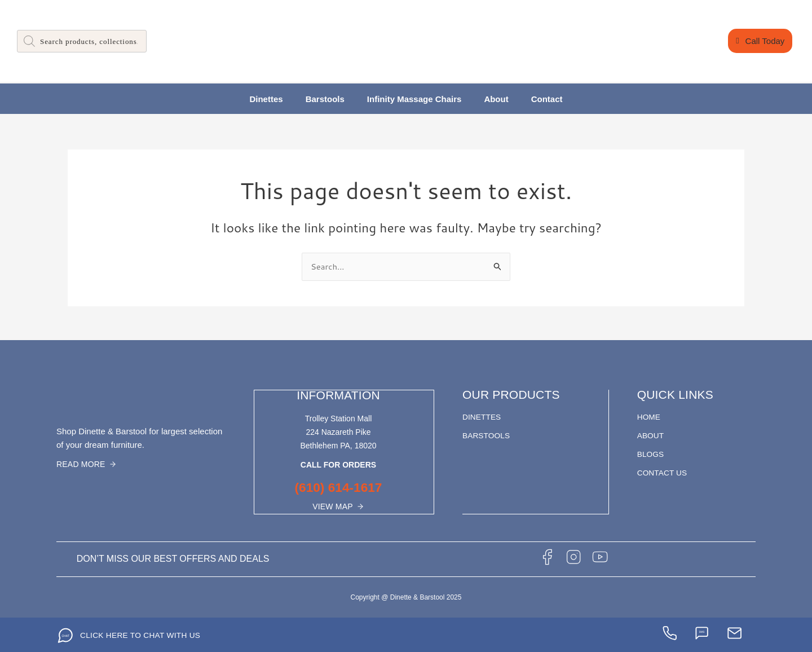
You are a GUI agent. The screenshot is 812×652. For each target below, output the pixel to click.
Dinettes (266, 99)
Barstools (325, 99)
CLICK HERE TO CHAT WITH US (142, 635)
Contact (547, 99)
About (496, 99)
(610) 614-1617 (338, 487)
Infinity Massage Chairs (414, 99)
